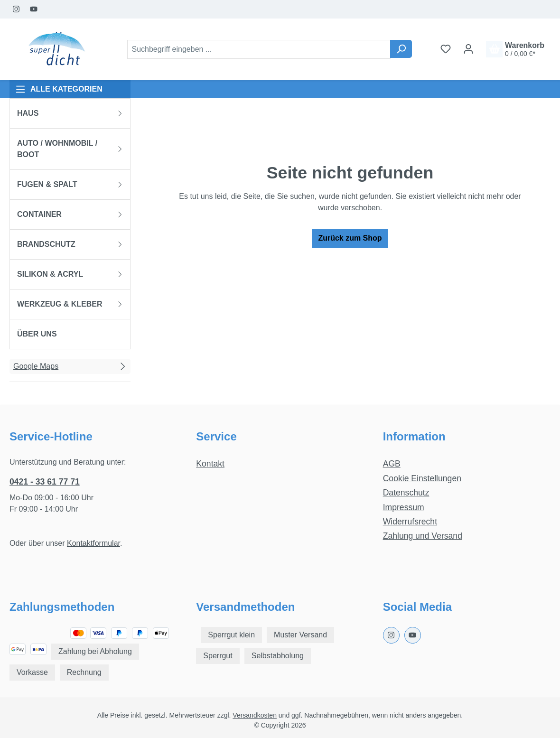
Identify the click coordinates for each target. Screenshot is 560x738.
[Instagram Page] (16, 9)
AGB (392, 464)
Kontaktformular (93, 543)
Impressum (404, 507)
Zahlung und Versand (423, 536)
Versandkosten (255, 715)
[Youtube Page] (34, 9)
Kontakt (210, 464)
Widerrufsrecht (410, 522)
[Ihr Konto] (468, 49)
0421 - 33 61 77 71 (45, 482)
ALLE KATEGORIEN (59, 89)
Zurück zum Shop (350, 238)
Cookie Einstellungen (422, 478)
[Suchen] (401, 49)
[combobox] (259, 49)
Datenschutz (406, 493)
